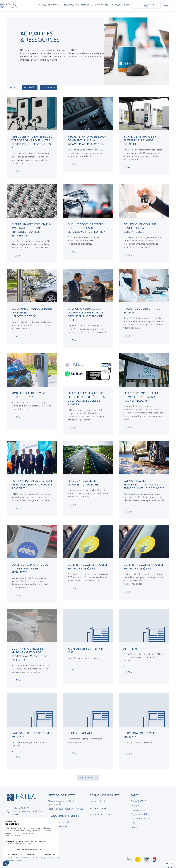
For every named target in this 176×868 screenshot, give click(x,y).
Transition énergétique (78, 5)
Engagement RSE (120, 5)
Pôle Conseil (102, 5)
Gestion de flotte (50, 5)
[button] (88, 778)
